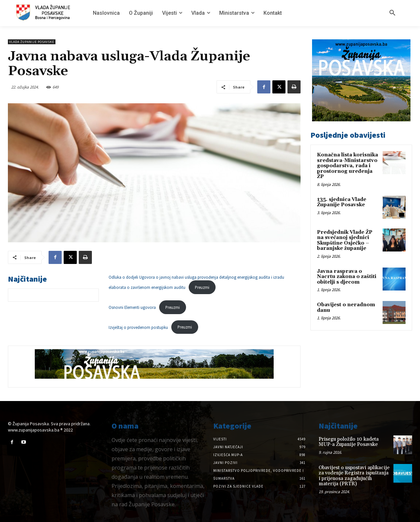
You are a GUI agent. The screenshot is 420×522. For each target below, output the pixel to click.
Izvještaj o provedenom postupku (138, 327)
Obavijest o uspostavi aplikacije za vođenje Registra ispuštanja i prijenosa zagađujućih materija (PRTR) (354, 476)
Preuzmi (202, 287)
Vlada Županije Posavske (32, 42)
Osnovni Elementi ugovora (132, 307)
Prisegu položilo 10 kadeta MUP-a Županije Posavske (349, 442)
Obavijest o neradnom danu (346, 308)
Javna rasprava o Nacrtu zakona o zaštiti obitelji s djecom (347, 277)
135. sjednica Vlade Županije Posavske (342, 202)
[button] (392, 13)
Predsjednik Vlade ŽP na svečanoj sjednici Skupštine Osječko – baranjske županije (345, 241)
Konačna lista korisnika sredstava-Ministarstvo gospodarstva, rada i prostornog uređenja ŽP (347, 166)
